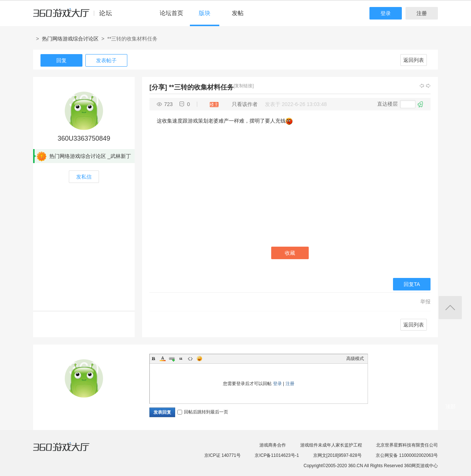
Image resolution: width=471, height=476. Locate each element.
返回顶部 (450, 308)
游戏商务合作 (273, 445)
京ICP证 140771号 (222, 455)
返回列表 (414, 60)
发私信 (84, 177)
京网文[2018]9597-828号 (337, 455)
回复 (61, 60)
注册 (422, 13)
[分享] (158, 87)
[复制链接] (244, 86)
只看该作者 (245, 104)
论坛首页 (171, 13)
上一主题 (422, 86)
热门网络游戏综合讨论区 (70, 39)
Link (172, 359)
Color (163, 359)
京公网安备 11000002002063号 (407, 455)
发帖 (238, 13)
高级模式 (355, 359)
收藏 (290, 253)
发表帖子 (106, 60)
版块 (205, 13)
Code (190, 359)
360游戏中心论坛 (76, 16)
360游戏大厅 (69, 451)
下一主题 (428, 86)
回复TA (412, 284)
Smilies (199, 359)
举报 (425, 302)
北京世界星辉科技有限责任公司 (407, 445)
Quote (181, 359)
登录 (386, 13)
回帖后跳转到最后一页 (203, 412)
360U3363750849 (84, 138)
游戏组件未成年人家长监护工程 (331, 445)
